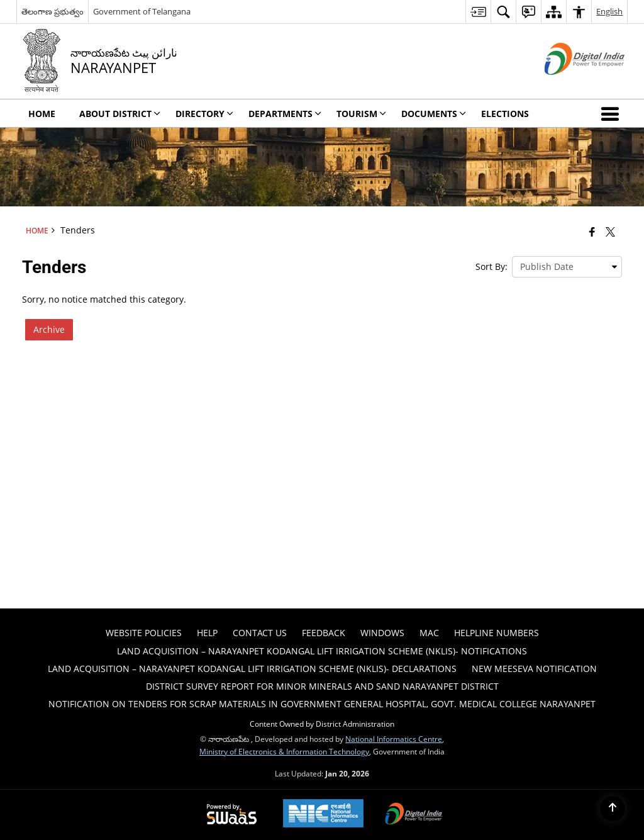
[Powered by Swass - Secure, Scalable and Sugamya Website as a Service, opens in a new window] (232, 815)
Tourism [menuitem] (361, 114)
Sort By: (491, 266)
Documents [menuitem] (434, 114)
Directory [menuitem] (204, 114)
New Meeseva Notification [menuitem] (534, 669)
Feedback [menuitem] (324, 633)
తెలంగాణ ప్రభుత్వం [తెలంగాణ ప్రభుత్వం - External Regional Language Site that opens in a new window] (53, 11)
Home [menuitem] (42, 114)
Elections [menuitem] (505, 114)
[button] (613, 113)
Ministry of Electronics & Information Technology (284, 751)
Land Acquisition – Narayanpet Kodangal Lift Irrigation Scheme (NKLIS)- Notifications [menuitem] (322, 651)
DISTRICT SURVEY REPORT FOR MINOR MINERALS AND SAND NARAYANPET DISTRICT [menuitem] (322, 686)
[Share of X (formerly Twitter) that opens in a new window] (610, 232)
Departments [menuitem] (285, 114)
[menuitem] (478, 12)
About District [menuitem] (120, 114)
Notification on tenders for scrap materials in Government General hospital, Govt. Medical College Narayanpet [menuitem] (322, 704)
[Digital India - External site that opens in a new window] (569, 85)
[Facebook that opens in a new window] (592, 232)
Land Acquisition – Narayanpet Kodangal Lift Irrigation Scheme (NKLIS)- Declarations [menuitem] (252, 669)
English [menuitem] (609, 11)
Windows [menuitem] (382, 633)
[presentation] (567, 267)
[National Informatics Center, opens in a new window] (323, 815)
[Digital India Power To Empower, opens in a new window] (414, 815)
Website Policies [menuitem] (144, 633)
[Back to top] (613, 809)
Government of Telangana (142, 11)
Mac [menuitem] (429, 633)
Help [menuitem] (207, 633)
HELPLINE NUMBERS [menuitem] (497, 633)
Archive (49, 329)
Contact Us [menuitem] (260, 633)
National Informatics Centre (394, 739)
